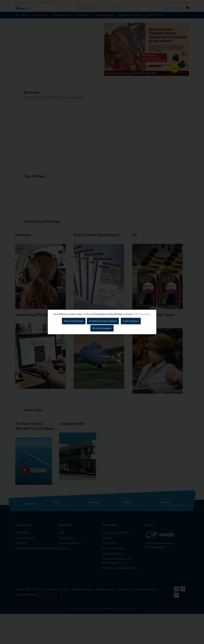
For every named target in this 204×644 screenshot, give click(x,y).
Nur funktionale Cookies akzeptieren (103, 321)
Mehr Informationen (142, 313)
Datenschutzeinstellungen (71, 321)
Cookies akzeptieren (134, 321)
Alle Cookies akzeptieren (102, 329)
